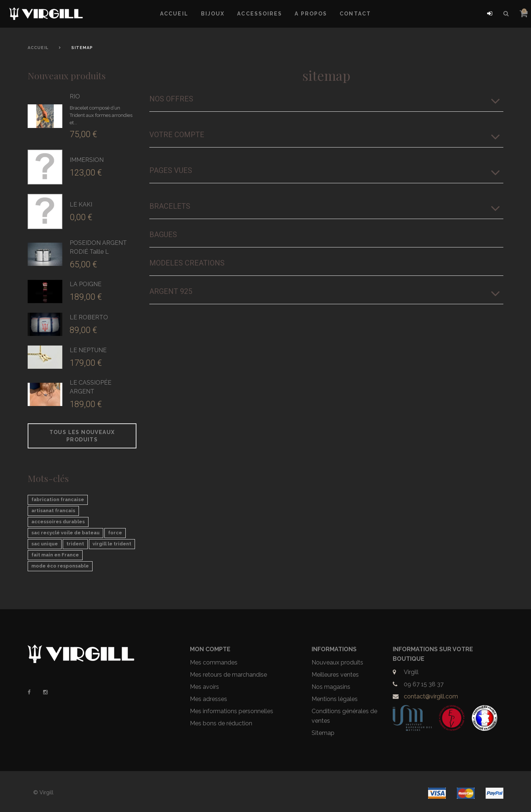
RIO (75, 96)
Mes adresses (209, 699)
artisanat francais (53, 511)
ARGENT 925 (171, 291)
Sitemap (323, 733)
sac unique (45, 544)
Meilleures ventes (335, 675)
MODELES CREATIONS (187, 263)
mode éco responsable (60, 566)
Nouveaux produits (67, 75)
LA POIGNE (86, 284)
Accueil (174, 14)
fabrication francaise (58, 499)
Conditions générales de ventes (344, 716)
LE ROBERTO (89, 317)
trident (75, 544)
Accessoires (260, 14)
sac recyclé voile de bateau (65, 533)
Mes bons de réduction (221, 723)
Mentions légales (335, 699)
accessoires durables (58, 522)
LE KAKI (81, 204)
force (115, 533)
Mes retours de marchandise (228, 675)
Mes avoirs (204, 687)
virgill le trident (112, 544)
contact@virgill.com (431, 696)
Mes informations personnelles (232, 711)
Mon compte (210, 649)
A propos (311, 14)
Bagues (163, 235)
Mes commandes (214, 662)
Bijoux (213, 14)
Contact (355, 14)
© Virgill (43, 792)
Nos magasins (331, 687)
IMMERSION (87, 160)
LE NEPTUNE (88, 350)
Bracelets (170, 206)
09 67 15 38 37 (424, 684)
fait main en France (55, 555)
